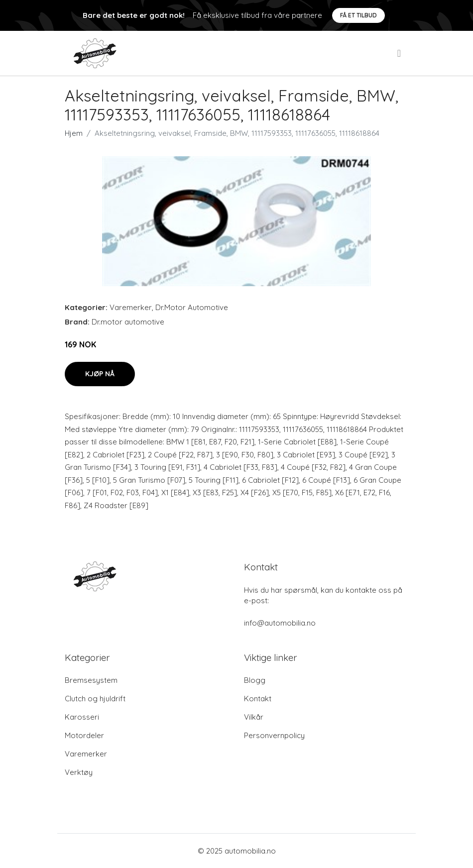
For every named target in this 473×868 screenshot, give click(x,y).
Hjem (74, 133)
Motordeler (84, 735)
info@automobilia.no (280, 623)
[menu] (400, 53)
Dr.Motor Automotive (192, 307)
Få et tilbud (358, 15)
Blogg (255, 680)
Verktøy (79, 772)
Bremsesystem (91, 680)
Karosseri (82, 717)
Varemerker (131, 307)
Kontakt (258, 699)
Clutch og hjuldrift (95, 699)
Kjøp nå (100, 374)
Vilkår (254, 717)
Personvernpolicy (274, 735)
